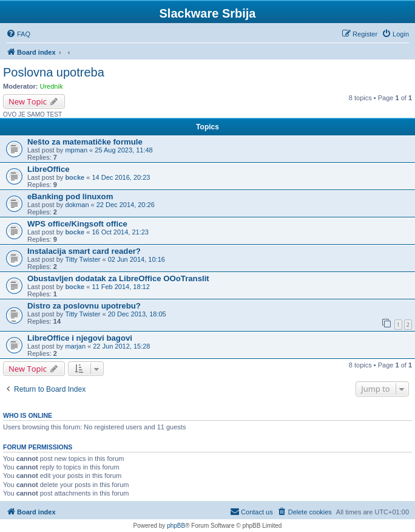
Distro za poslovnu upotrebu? (84, 306)
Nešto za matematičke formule (85, 142)
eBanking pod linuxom (70, 196)
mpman (76, 150)
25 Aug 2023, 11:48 (123, 150)
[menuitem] (18, 34)
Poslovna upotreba (54, 72)
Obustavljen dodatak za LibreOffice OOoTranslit (118, 278)
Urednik (52, 86)
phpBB (176, 526)
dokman (77, 205)
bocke (75, 177)
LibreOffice (49, 169)
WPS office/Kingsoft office (77, 224)
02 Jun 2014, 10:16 (137, 259)
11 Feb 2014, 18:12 (120, 287)
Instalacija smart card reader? (84, 251)
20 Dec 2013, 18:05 (137, 314)
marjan (75, 346)
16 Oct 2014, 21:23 (120, 232)
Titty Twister (83, 259)
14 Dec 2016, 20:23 (121, 177)
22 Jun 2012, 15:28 (121, 346)
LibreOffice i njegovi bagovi (80, 338)
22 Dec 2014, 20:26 (126, 205)
